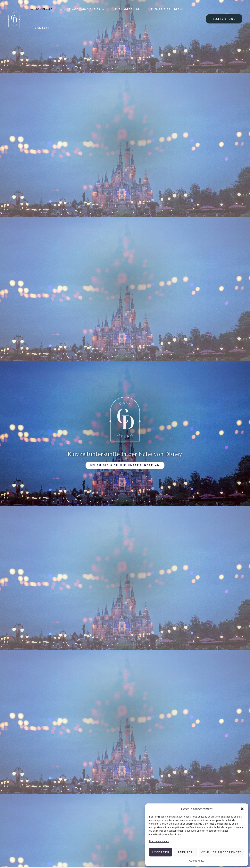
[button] (242, 809)
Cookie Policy (197, 861)
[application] (99, 12)
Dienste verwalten (159, 841)
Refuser (185, 852)
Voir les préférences (221, 852)
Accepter (161, 852)
